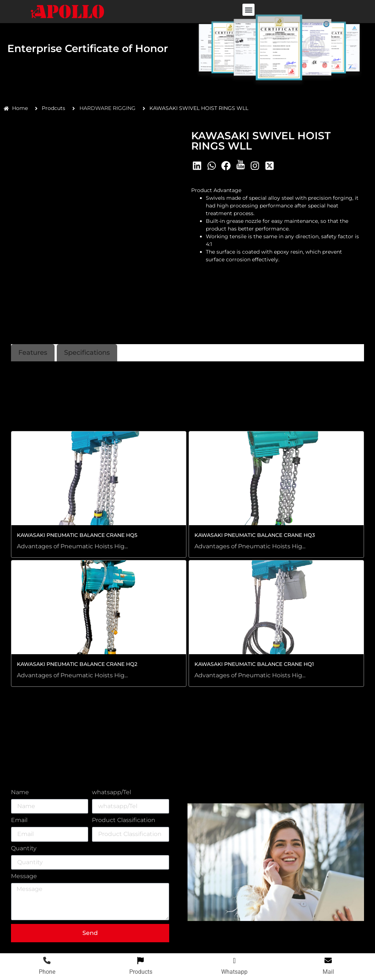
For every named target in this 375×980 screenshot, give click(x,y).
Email (19, 820)
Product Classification (124, 820)
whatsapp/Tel (112, 793)
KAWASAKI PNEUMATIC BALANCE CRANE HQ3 (255, 535)
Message (24, 876)
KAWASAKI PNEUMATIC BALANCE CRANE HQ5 (77, 535)
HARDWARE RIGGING (107, 108)
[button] (248, 10)
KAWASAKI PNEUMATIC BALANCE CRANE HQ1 (254, 664)
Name (20, 793)
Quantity (24, 849)
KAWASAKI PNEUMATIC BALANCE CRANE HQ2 (77, 664)
